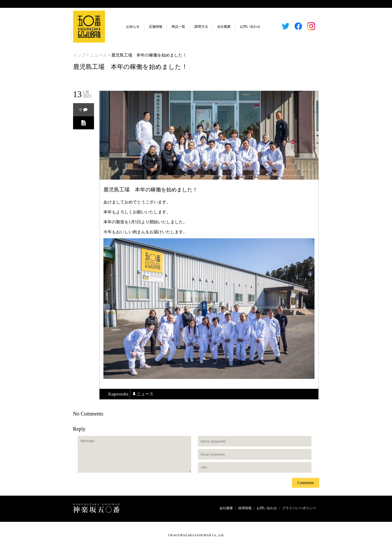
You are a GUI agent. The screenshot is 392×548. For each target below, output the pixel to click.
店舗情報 (156, 27)
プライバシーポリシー (299, 508)
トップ (79, 55)
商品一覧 (178, 27)
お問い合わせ (250, 27)
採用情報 (245, 508)
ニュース (98, 55)
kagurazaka (118, 394)
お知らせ (133, 27)
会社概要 (224, 27)
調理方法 (201, 27)
